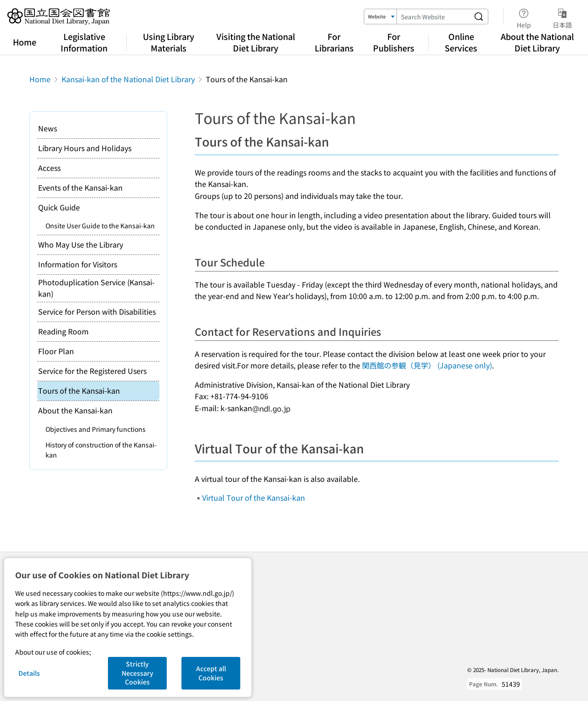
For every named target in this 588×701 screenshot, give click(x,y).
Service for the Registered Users (92, 371)
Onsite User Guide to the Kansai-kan (100, 226)
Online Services (461, 42)
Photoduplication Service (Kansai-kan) (96, 288)
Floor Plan (56, 351)
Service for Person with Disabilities (97, 311)
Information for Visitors (78, 264)
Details (29, 673)
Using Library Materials (169, 42)
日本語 (562, 17)
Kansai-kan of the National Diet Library (128, 79)
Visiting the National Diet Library (256, 42)
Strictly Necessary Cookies (138, 673)
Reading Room (63, 331)
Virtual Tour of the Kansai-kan (254, 497)
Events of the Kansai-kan (80, 187)
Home (25, 42)
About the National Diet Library (537, 42)
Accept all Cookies (211, 673)
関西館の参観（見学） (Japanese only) (427, 365)
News (48, 128)
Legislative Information (84, 42)
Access (49, 168)
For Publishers (394, 42)
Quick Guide (59, 207)
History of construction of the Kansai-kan (101, 450)
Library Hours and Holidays (85, 148)
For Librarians (334, 42)
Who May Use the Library (81, 244)
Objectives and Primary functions (96, 429)
